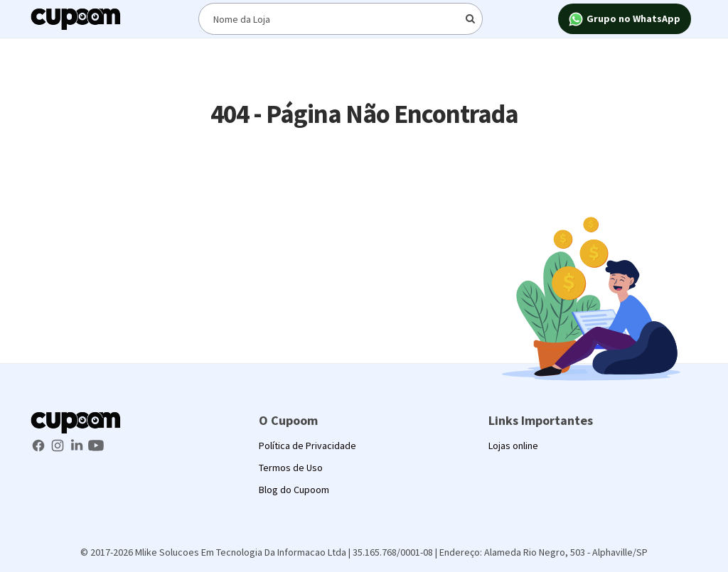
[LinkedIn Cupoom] (78, 444)
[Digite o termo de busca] (341, 19)
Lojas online (513, 446)
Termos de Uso (291, 468)
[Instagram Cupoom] (59, 444)
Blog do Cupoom (294, 490)
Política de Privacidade (307, 446)
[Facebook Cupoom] (39, 444)
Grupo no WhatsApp (625, 20)
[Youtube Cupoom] (96, 444)
